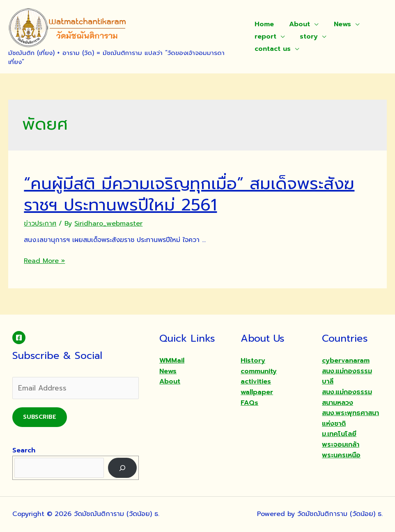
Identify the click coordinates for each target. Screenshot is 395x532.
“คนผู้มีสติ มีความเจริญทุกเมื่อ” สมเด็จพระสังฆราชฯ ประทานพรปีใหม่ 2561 (189, 194)
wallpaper (257, 392)
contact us (273, 49)
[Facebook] (19, 338)
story (307, 37)
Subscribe (40, 417)
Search (24, 450)
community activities (259, 377)
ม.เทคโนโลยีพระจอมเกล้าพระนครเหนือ (341, 444)
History (253, 361)
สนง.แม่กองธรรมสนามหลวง (347, 397)
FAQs (249, 403)
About (297, 24)
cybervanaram (346, 361)
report (265, 37)
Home (264, 24)
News (338, 24)
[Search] (123, 468)
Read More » (44, 261)
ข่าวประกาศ (40, 224)
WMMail (172, 361)
